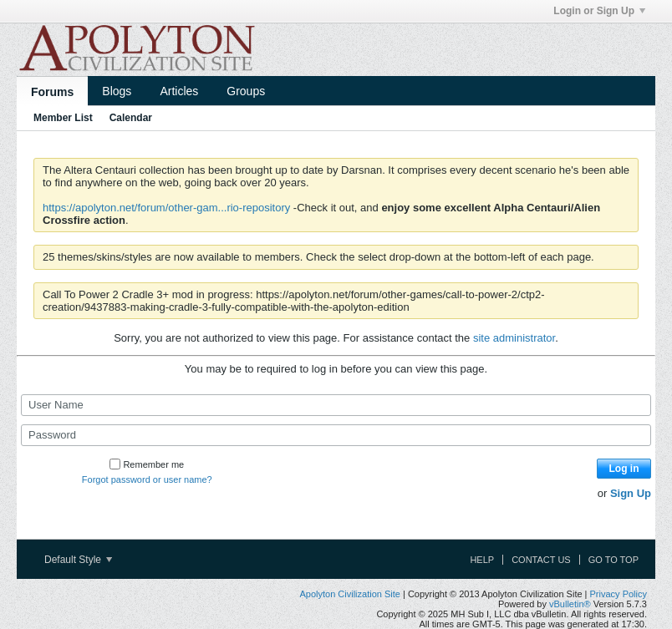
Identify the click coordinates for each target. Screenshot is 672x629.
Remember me (147, 464)
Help (482, 560)
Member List (63, 118)
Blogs (117, 91)
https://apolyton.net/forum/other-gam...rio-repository (166, 208)
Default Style (78, 560)
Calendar (131, 118)
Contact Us (541, 560)
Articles (179, 91)
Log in (624, 469)
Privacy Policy (619, 594)
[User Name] (336, 405)
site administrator (514, 338)
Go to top (613, 560)
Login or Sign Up (599, 11)
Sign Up (631, 493)
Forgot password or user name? (147, 479)
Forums (52, 92)
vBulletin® (570, 604)
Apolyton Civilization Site (349, 594)
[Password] (336, 435)
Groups (246, 91)
